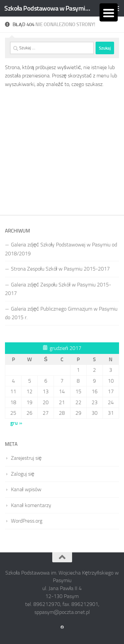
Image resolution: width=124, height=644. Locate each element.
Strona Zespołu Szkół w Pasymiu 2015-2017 (60, 269)
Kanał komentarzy (31, 505)
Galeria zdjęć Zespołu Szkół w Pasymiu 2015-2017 (58, 289)
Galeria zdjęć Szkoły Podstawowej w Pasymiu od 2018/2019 (61, 249)
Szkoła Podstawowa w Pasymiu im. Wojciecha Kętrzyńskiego (49, 8)
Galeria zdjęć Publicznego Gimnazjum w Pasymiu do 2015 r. (61, 313)
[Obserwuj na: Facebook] (62, 627)
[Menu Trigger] (109, 12)
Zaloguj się (23, 474)
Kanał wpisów (26, 489)
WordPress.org (27, 521)
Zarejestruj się (26, 458)
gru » (16, 423)
